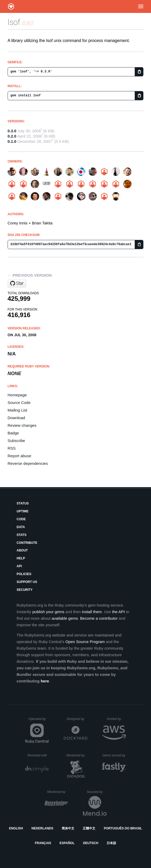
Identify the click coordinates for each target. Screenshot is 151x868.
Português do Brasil (123, 828)
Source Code (19, 403)
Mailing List (17, 410)
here (45, 681)
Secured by (97, 792)
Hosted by (116, 719)
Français (43, 843)
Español (67, 843)
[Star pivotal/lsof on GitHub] (17, 283)
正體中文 (89, 828)
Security (25, 590)
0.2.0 (12, 136)
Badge (13, 433)
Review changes (22, 425)
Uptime (22, 511)
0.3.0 (12, 131)
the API (118, 612)
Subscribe (16, 441)
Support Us (27, 582)
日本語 (111, 843)
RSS (12, 448)
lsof (14, 22)
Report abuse (19, 456)
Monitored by (77, 755)
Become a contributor (99, 618)
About (22, 550)
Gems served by (114, 755)
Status (23, 503)
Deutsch (91, 843)
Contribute (27, 543)
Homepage (17, 395)
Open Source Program (85, 642)
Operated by (39, 721)
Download (16, 418)
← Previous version (30, 275)
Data (21, 527)
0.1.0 (12, 141)
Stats (22, 535)
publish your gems (48, 612)
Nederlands (42, 828)
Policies (24, 574)
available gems (65, 618)
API (19, 566)
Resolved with (38, 755)
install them (92, 612)
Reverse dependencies (28, 463)
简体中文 (68, 828)
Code (21, 519)
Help (21, 558)
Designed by (77, 719)
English (16, 828)
